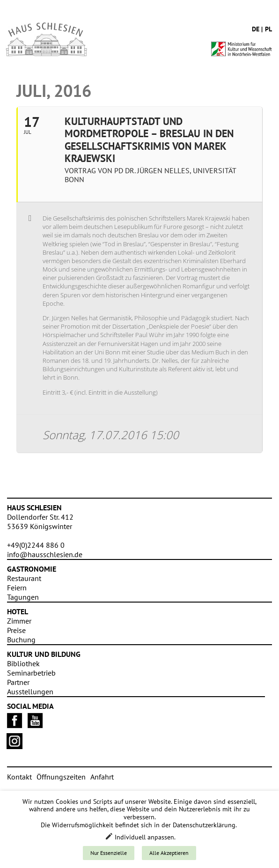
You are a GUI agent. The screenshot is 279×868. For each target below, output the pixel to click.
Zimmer (19, 621)
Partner (18, 682)
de (256, 29)
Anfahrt (102, 777)
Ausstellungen (30, 691)
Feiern (17, 588)
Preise (16, 630)
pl (268, 29)
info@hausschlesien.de (45, 554)
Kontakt (19, 777)
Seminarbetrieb (31, 673)
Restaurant (24, 578)
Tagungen (23, 597)
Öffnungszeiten (61, 777)
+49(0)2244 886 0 (36, 545)
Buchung (21, 640)
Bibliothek (23, 663)
